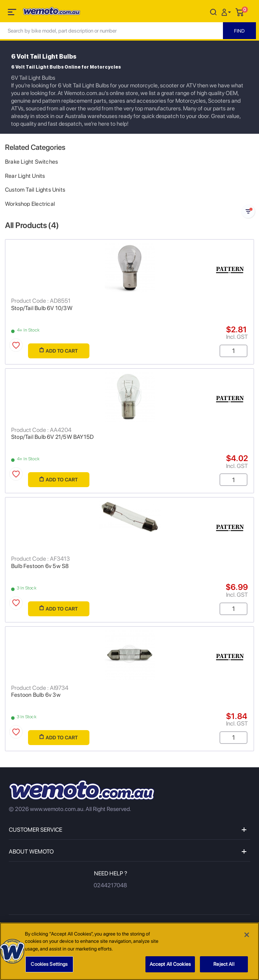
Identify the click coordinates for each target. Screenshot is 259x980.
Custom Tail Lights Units (35, 190)
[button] (227, 12)
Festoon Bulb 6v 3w (36, 695)
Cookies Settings (49, 964)
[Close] (247, 935)
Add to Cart (59, 350)
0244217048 (110, 885)
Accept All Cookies (170, 964)
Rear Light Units (25, 176)
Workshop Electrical (30, 204)
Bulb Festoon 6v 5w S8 (40, 566)
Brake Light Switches (31, 162)
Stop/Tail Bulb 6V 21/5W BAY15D (52, 437)
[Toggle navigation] (13, 13)
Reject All (224, 964)
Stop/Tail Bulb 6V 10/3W (42, 308)
